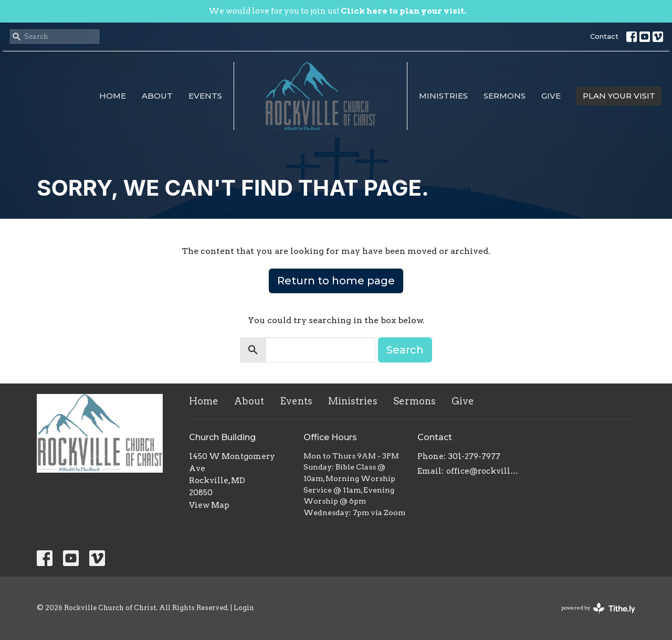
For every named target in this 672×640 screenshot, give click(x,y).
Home (113, 96)
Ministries (443, 96)
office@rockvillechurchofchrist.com (484, 471)
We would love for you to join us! (337, 11)
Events (205, 96)
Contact (604, 36)
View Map (209, 505)
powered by (598, 608)
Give (551, 96)
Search (405, 350)
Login (244, 608)
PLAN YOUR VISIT (619, 96)
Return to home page (336, 281)
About (157, 96)
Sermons (505, 96)
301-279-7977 (474, 456)
